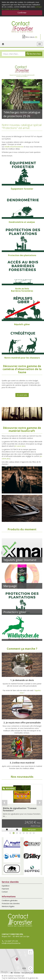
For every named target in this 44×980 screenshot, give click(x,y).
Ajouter (32, 830)
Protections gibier (15, 612)
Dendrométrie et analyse (22, 222)
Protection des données (11, 903)
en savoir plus (20, 446)
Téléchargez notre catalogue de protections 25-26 (22, 114)
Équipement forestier (22, 189)
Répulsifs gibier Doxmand (20, 560)
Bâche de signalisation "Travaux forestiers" (20, 809)
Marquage (10, 586)
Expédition (6, 886)
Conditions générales (10, 900)
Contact (5, 892)
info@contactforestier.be (14, 147)
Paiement (5, 889)
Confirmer (22, 13)
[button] (12, 844)
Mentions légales (8, 906)
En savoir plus (22, 395)
